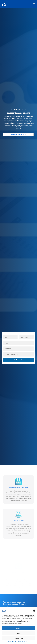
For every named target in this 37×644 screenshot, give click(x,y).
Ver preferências (18, 638)
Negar (19, 633)
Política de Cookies (13, 642)
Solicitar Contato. (18, 360)
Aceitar (18, 628)
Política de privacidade (23, 642)
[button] (34, 611)
